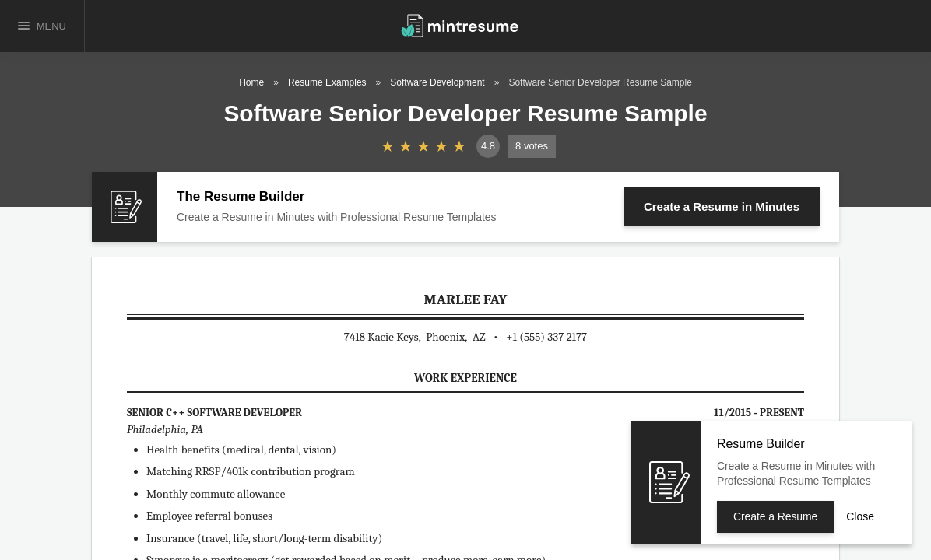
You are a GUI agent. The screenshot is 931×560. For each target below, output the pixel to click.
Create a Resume (722, 206)
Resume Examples (327, 82)
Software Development (437, 82)
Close (860, 516)
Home (251, 82)
